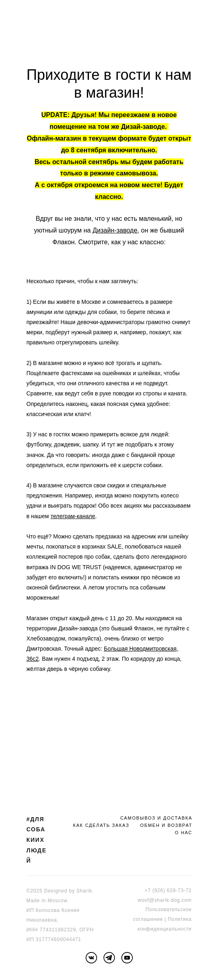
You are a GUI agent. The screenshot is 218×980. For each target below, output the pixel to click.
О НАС (184, 833)
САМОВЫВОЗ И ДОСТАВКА (156, 818)
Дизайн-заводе (115, 230)
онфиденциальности (166, 929)
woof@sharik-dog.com (165, 900)
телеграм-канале (73, 516)
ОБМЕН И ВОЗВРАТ (166, 825)
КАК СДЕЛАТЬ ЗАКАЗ (101, 825)
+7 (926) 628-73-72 (168, 890)
